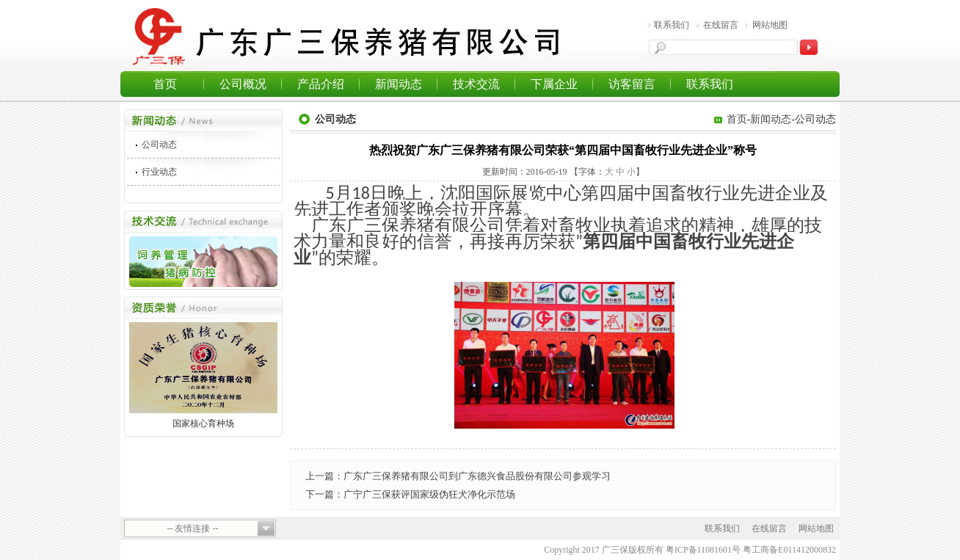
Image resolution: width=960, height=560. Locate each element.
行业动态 (159, 172)
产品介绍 (321, 84)
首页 (165, 84)
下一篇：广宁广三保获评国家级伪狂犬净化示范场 (410, 494)
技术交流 (476, 84)
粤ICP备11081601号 (703, 550)
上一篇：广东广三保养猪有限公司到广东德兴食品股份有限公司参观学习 (458, 476)
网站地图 (770, 25)
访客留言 (632, 84)
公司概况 (243, 84)
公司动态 (159, 145)
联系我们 (672, 25)
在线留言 (721, 25)
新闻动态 (399, 84)
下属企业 (554, 84)
